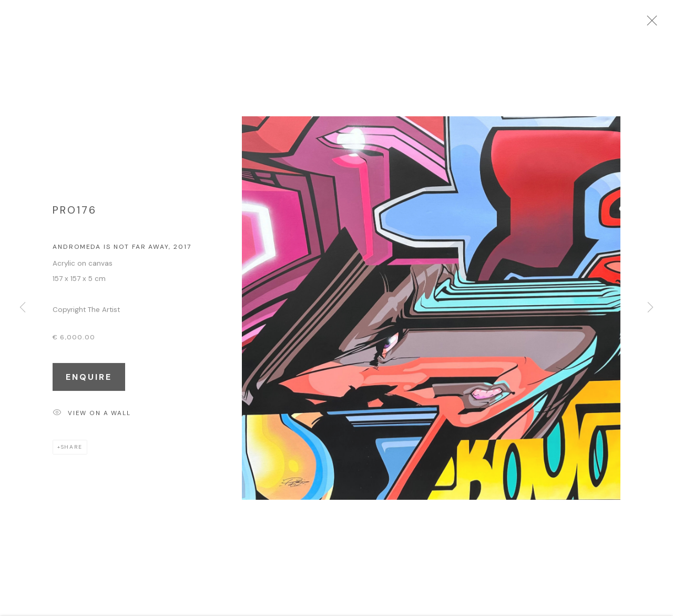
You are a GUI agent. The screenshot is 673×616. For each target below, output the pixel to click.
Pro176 (75, 214)
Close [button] (662, 24)
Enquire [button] (89, 381)
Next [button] (650, 308)
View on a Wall (92, 418)
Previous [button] (23, 308)
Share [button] (72, 451)
